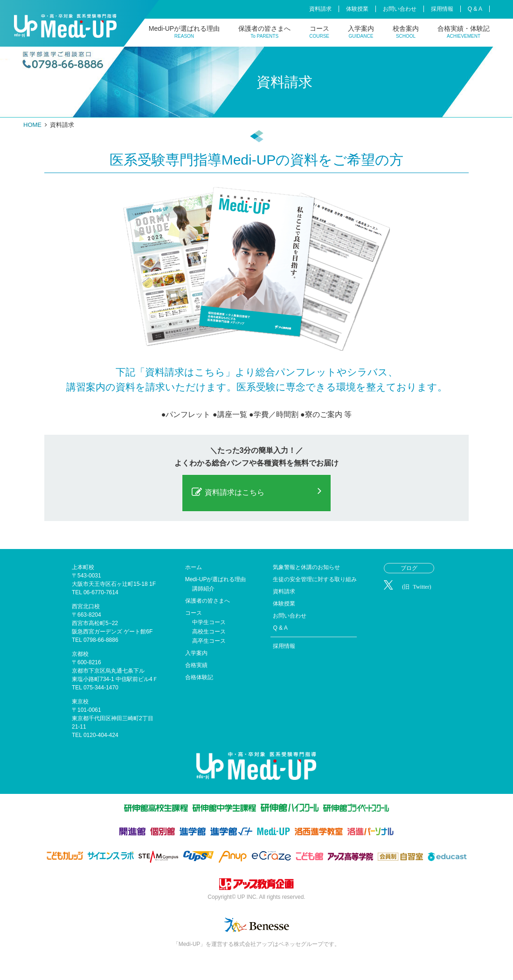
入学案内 (361, 32)
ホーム (194, 567)
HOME (32, 125)
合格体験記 (199, 677)
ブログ (409, 568)
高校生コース (209, 632)
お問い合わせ (400, 9)
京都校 (80, 654)
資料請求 (320, 9)
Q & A (475, 9)
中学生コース (209, 622)
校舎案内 (406, 32)
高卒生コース (209, 641)
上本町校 (83, 567)
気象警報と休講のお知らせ (306, 567)
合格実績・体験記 (464, 32)
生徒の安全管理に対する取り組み (315, 579)
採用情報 (442, 9)
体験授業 (357, 9)
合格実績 (196, 665)
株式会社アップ (256, 885)
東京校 (80, 702)
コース (319, 32)
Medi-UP (65, 26)
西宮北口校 (86, 606)
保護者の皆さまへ (264, 32)
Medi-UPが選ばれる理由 (184, 32)
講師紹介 (203, 589)
